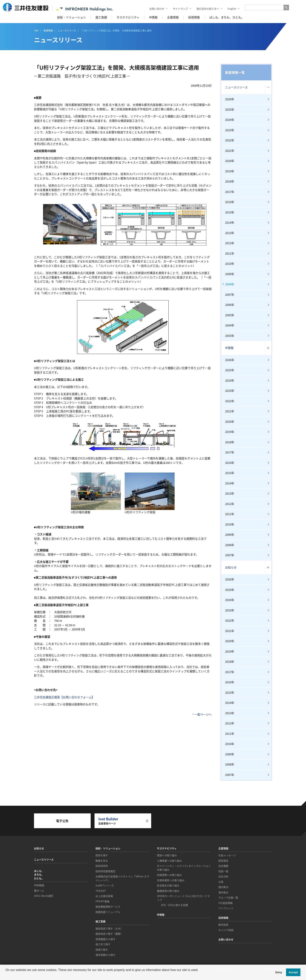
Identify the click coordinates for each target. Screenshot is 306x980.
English (229, 8)
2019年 (230, 171)
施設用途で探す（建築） (109, 934)
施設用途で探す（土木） (109, 928)
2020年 (230, 161)
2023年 (230, 130)
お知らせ (231, 567)
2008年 (230, 284)
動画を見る (102, 861)
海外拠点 (223, 892)
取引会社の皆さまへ (205, 8)
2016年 (230, 202)
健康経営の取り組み (168, 891)
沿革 (221, 882)
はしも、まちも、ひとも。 (227, 17)
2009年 (230, 274)
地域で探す (102, 950)
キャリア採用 (226, 930)
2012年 (230, 243)
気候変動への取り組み (169, 875)
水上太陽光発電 (104, 896)
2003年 (230, 336)
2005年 (230, 315)
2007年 (230, 295)
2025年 (230, 110)
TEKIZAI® (101, 891)
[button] (6, 975)
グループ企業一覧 (228, 897)
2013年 (230, 233)
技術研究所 (102, 866)
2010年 (230, 264)
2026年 (230, 99)
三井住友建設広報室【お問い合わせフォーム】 (64, 697)
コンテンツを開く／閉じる (268, 87)
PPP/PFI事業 (102, 901)
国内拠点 (223, 887)
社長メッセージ (227, 855)
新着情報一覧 (235, 72)
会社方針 (223, 876)
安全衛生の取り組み (168, 885)
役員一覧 (223, 871)
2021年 (230, 151)
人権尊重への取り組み (169, 861)
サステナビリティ (128, 17)
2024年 (230, 120)
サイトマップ (177, 8)
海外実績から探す (105, 955)
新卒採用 (223, 925)
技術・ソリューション (71, 17)
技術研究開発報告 (105, 871)
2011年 (230, 253)
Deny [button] (279, 972)
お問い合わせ (154, 8)
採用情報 (194, 17)
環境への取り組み (167, 855)
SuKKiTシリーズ (105, 885)
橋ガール (39, 891)
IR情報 (153, 17)
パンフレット (226, 908)
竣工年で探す (103, 944)
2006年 (230, 305)
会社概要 (223, 866)
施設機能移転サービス (108, 906)
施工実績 (101, 17)
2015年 (230, 212)
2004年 (230, 325)
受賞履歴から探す (105, 939)
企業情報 (173, 17)
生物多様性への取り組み (171, 880)
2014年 (230, 223)
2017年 (230, 192)
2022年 (230, 140)
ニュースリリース (236, 87)
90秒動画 (39, 885)
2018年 (230, 181)
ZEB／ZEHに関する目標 (174, 905)
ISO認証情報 (226, 903)
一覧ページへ (203, 714)
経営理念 (223, 861)
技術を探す (102, 855)
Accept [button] (293, 972)
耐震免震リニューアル (108, 912)
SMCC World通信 (44, 896)
